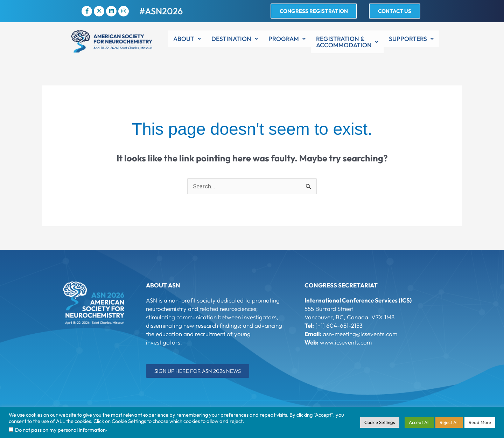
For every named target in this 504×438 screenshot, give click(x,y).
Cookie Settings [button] (380, 422)
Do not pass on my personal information (60, 430)
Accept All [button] (419, 422)
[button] (187, 39)
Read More (480, 422)
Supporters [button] (411, 39)
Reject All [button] (449, 422)
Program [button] (287, 39)
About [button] (187, 39)
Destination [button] (235, 39)
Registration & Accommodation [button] (347, 42)
